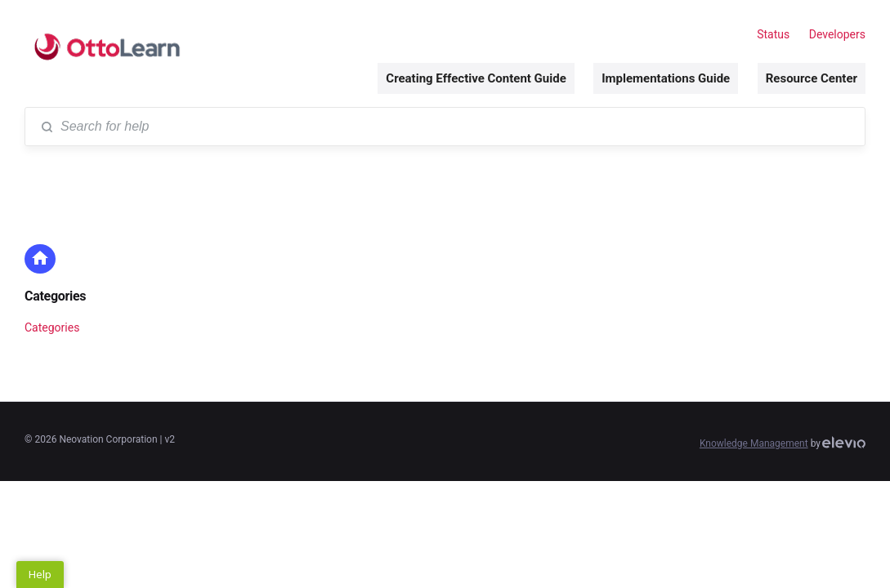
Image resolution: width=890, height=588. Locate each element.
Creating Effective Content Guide (476, 78)
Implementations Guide (666, 78)
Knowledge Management (754, 443)
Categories (55, 296)
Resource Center (812, 78)
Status (773, 34)
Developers (837, 34)
